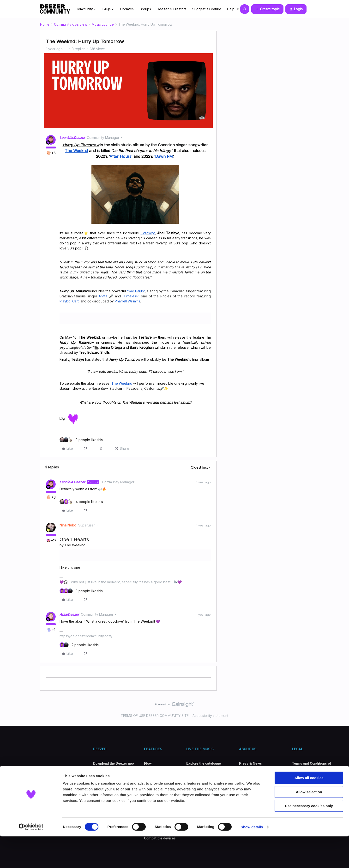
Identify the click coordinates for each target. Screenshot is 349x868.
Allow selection (309, 824)
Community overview (71, 24)
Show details (252, 859)
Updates (127, 9)
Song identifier (156, 773)
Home (45, 24)
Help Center (237, 9)
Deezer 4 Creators (172, 9)
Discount (100, 782)
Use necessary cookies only (309, 837)
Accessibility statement (210, 716)
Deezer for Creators (255, 789)
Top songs (194, 773)
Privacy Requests (306, 789)
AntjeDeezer (69, 614)
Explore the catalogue (204, 763)
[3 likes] (81, 440)
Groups (145, 9)
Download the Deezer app (113, 763)
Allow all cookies (309, 809)
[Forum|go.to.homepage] (55, 9)
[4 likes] (81, 502)
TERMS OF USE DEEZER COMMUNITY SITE (155, 716)
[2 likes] (79, 645)
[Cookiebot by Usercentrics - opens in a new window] (31, 859)
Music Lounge (103, 24)
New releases (197, 782)
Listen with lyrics (158, 791)
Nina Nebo (68, 525)
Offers (98, 773)
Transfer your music (160, 782)
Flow (148, 763)
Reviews (100, 791)
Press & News (250, 763)
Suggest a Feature (207, 9)
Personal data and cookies (313, 779)
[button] (267, 9)
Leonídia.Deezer (72, 138)
